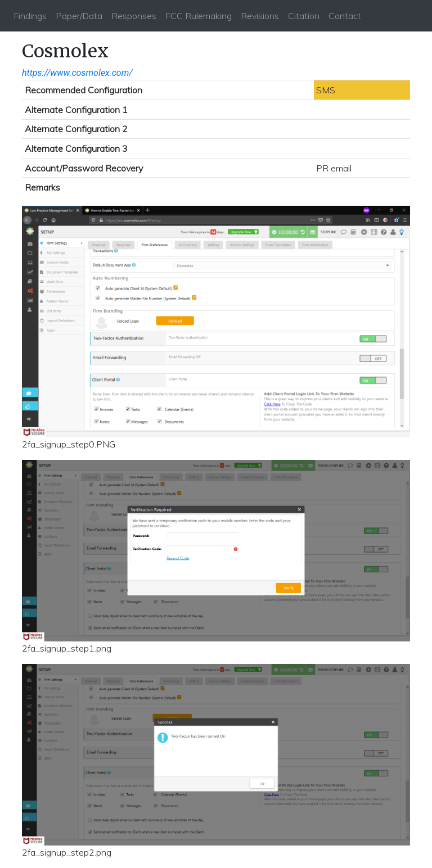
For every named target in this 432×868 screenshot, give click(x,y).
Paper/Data (79, 16)
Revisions (260, 16)
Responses (134, 16)
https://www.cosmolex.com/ (77, 73)
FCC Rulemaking (199, 16)
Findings (30, 16)
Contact (345, 16)
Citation (304, 16)
